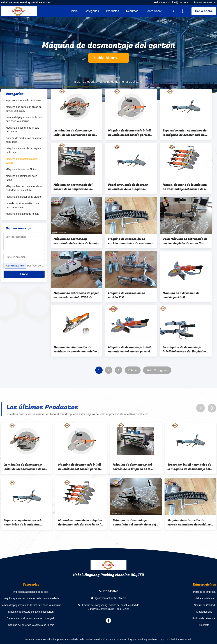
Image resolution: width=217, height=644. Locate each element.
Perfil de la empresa (204, 592)
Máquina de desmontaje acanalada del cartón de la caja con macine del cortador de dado (76, 241)
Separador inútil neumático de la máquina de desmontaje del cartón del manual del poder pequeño (185, 133)
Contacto (204, 625)
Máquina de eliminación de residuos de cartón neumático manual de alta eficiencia (75, 349)
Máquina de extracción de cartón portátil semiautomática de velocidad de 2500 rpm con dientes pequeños (184, 295)
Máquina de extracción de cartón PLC (127, 295)
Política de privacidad (204, 618)
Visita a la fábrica (204, 598)
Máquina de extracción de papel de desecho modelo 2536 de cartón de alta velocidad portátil (76, 295)
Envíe (24, 274)
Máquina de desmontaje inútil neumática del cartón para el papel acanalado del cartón (129, 133)
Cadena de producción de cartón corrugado (24, 140)
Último (133, 370)
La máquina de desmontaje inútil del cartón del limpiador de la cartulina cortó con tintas (186, 349)
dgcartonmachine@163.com (172, 3)
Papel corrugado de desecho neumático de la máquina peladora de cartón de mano (128, 187)
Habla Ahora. (204, 11)
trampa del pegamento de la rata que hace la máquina (24, 119)
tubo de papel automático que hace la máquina (22, 205)
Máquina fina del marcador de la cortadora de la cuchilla (24, 188)
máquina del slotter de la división (24, 197)
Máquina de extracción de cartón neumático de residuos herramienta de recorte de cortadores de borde (130, 241)
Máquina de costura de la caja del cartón (23, 130)
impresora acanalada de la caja (23, 100)
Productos (112, 11)
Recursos (132, 11)
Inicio (74, 11)
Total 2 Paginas (157, 370)
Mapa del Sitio (204, 612)
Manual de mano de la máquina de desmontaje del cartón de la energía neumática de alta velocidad (185, 187)
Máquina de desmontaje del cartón (21, 161)
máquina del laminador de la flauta (22, 178)
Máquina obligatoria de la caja (22, 214)
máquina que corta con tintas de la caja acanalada (24, 109)
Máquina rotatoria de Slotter (21, 169)
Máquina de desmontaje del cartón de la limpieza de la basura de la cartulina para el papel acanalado (75, 187)
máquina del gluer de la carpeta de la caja (23, 150)
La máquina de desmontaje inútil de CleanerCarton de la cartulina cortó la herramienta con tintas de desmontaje (76, 133)
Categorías (92, 11)
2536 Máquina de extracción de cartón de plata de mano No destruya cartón (185, 241)
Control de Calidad (204, 605)
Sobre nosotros (155, 11)
